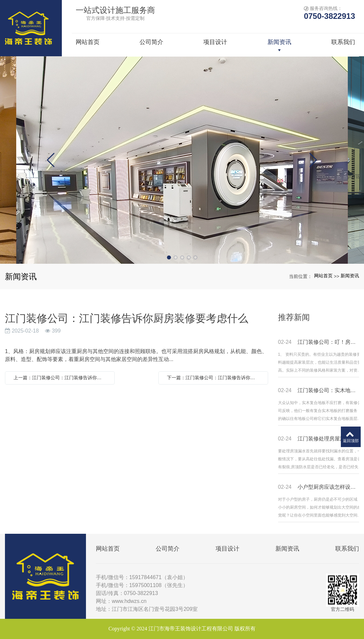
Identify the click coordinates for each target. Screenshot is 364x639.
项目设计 (227, 549)
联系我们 (347, 549)
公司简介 (168, 549)
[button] (169, 257)
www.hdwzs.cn (129, 601)
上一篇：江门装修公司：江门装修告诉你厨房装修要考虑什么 (61, 378)
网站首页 (323, 276)
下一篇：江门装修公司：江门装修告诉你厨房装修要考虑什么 (215, 378)
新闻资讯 (350, 276)
